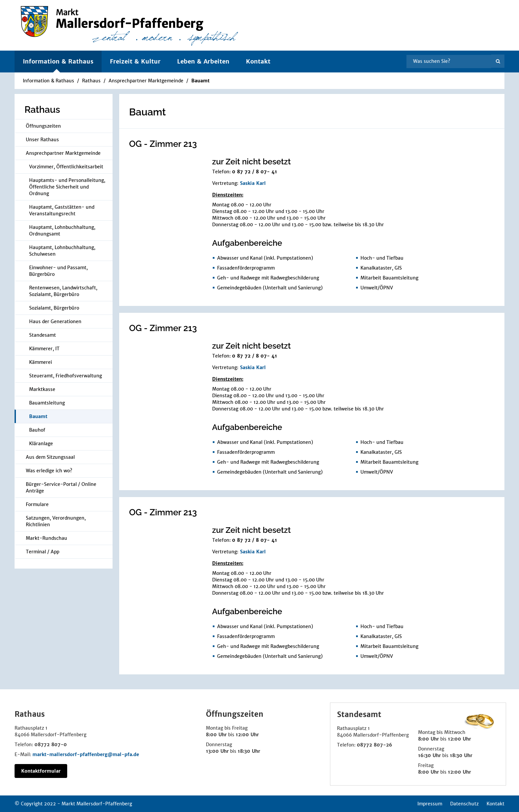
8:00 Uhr (216, 735)
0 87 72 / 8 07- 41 (255, 172)
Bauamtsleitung (47, 403)
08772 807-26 (375, 745)
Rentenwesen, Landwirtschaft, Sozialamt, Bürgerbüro (63, 291)
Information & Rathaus (48, 81)
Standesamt (43, 335)
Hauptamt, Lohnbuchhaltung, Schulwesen (62, 251)
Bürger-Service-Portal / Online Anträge (61, 488)
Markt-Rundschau (47, 538)
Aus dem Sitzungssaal (50, 457)
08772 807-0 (51, 745)
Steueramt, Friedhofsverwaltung (66, 376)
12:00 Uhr (247, 735)
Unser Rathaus (42, 140)
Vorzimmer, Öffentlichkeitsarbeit (66, 167)
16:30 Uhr (429, 755)
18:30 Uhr (249, 751)
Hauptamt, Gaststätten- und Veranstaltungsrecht (62, 210)
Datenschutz (464, 804)
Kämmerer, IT (44, 349)
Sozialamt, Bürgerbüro (54, 308)
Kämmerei (41, 362)
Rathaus (91, 81)
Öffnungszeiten (43, 126)
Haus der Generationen (55, 321)
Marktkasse (42, 389)
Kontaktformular (41, 771)
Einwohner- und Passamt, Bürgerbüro (58, 271)
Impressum (430, 804)
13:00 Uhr (217, 751)
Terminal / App (43, 552)
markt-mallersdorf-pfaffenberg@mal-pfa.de (86, 754)
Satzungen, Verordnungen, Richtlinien (56, 521)
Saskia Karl (253, 183)
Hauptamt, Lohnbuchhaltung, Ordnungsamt (62, 231)
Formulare (37, 504)
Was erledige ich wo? (49, 471)
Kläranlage (41, 444)
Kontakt (258, 61)
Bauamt (200, 81)
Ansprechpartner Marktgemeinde (146, 81)
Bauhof (37, 430)
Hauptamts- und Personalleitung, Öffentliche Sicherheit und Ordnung (67, 187)
